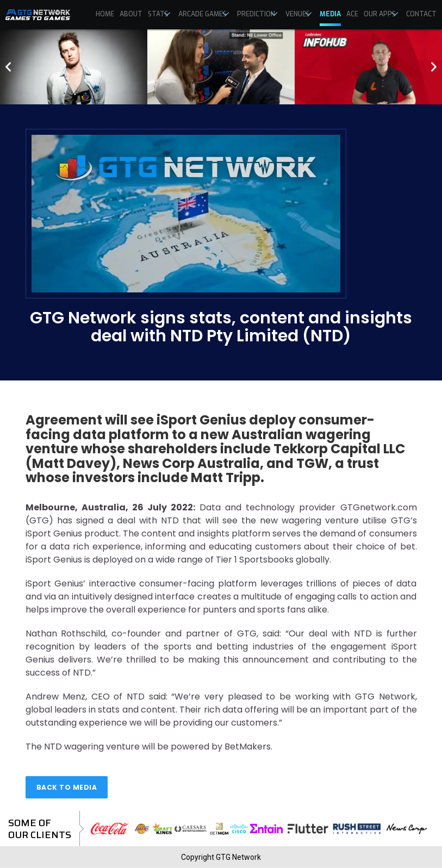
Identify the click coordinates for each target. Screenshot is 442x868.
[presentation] (8, 67)
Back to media (67, 787)
